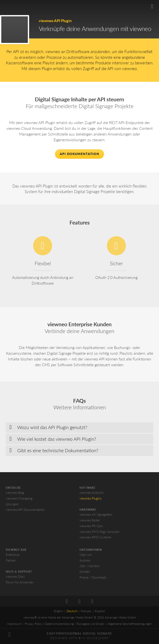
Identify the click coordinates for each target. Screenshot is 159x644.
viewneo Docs (15, 578)
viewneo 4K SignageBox (96, 516)
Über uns (86, 556)
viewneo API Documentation (25, 511)
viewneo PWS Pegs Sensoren (99, 533)
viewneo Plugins (90, 500)
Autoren (85, 562)
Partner (11, 562)
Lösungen (12, 505)
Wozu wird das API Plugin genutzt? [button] (52, 429)
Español (100, 612)
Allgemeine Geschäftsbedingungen (130, 625)
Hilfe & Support (19, 573)
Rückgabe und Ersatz (90, 625)
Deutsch (72, 612)
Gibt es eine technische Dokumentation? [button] (58, 452)
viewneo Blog (15, 494)
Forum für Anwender (20, 583)
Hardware (88, 511)
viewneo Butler (90, 521)
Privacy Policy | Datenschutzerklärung (49, 625)
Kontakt (85, 573)
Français (86, 612)
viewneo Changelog (19, 500)
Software (88, 489)
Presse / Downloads (93, 579)
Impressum (14, 625)
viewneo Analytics (92, 494)
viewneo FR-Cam (91, 527)
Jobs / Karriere (89, 567)
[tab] (79, 429)
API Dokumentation (79, 154)
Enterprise (13, 556)
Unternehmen (91, 551)
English (59, 612)
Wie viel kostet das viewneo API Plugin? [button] (57, 440)
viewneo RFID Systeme (95, 539)
